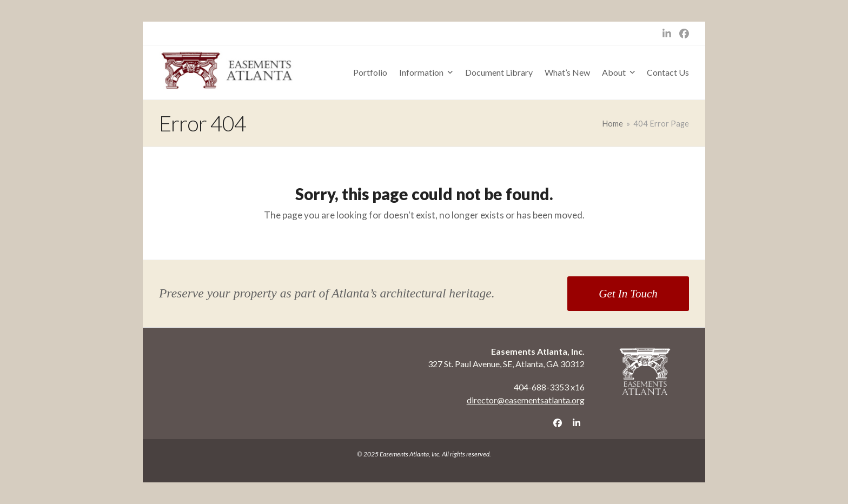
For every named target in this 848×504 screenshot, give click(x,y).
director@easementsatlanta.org (526, 400)
